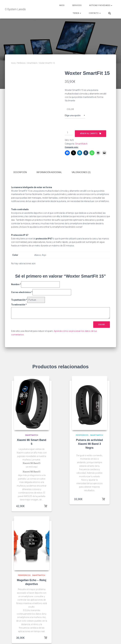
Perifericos (21, 63)
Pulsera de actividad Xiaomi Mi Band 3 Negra (89, 444)
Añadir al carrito (89, 134)
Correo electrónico (22, 292)
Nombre (16, 284)
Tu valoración (19, 304)
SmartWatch (32, 63)
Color (70, 109)
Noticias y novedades (101, 5)
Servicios (77, 5)
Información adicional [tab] (49, 172)
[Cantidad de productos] (69, 133)
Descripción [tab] (20, 172)
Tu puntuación (19, 300)
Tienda (77, 13)
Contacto (95, 13)
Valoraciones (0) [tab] (81, 172)
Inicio (62, 5)
